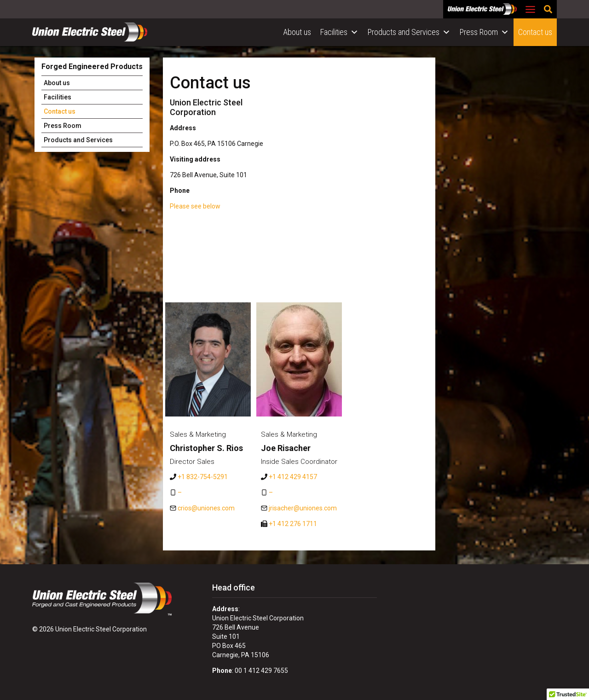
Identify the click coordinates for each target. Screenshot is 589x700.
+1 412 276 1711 (293, 524)
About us (297, 32)
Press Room (484, 32)
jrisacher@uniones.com (303, 508)
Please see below (195, 206)
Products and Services (409, 32)
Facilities (339, 32)
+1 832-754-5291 (203, 477)
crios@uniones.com (206, 508)
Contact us (535, 32)
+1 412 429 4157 (293, 477)
